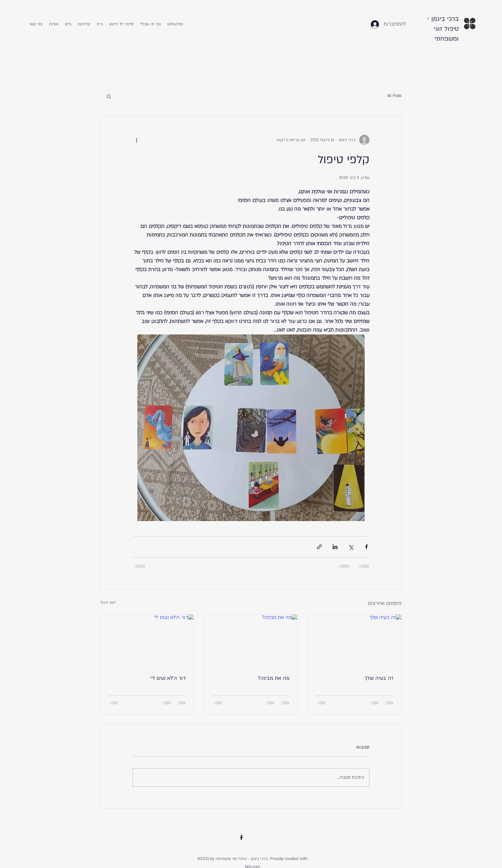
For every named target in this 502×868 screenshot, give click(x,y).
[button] (109, 96)
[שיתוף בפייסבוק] (366, 547)
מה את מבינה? (274, 678)
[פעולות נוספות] (136, 140)
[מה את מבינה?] (251, 640)
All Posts (394, 96)
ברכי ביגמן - (443, 19)
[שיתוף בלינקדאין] (335, 547)
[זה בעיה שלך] (355, 640)
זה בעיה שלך (379, 678)
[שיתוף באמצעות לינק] (319, 547)
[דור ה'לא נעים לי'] (147, 640)
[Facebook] (241, 838)
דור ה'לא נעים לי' (168, 678)
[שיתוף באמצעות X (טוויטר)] (351, 547)
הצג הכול (108, 602)
